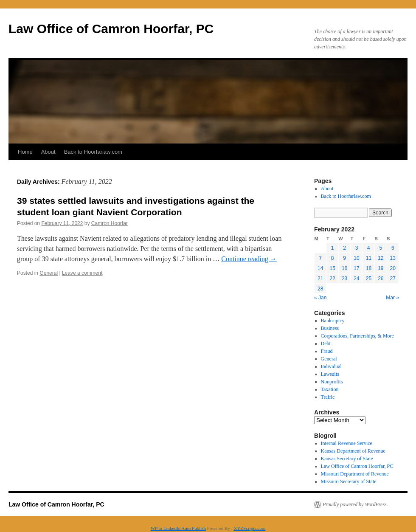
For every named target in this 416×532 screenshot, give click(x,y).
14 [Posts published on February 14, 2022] (320, 268)
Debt (326, 343)
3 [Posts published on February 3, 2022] (357, 248)
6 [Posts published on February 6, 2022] (393, 248)
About (48, 152)
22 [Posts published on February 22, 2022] (332, 279)
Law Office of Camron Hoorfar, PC (111, 29)
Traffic (328, 397)
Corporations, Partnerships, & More (357, 336)
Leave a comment (82, 273)
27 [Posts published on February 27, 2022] (393, 279)
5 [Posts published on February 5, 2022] (381, 248)
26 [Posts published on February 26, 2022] (381, 279)
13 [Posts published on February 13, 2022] (393, 258)
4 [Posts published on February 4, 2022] (369, 248)
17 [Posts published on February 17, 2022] (356, 268)
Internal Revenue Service (347, 443)
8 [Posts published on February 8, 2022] (333, 258)
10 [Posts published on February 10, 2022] (356, 258)
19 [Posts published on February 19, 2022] (381, 268)
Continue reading (249, 259)
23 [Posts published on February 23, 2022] (344, 279)
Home (25, 152)
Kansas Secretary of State (347, 459)
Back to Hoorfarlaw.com (93, 152)
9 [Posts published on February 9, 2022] (344, 258)
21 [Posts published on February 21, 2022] (320, 279)
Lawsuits (330, 374)
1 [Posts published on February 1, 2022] (333, 248)
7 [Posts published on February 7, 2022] (320, 258)
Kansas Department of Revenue (353, 451)
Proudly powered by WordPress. (355, 504)
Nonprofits (332, 382)
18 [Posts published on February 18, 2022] (369, 268)
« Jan (320, 298)
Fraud (327, 351)
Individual (331, 366)
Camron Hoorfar (110, 223)
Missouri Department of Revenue (355, 474)
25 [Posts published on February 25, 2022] (369, 279)
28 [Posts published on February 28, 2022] (320, 289)
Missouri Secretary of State (349, 481)
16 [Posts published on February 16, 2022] (344, 268)
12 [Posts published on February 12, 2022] (381, 258)
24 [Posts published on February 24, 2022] (356, 279)
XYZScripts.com (249, 528)
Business (330, 328)
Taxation (330, 389)
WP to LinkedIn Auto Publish (178, 528)
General (49, 273)
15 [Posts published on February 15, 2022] (332, 268)
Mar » (392, 298)
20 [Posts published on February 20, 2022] (393, 268)
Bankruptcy (333, 321)
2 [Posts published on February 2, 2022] (344, 248)
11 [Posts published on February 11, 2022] (369, 258)
